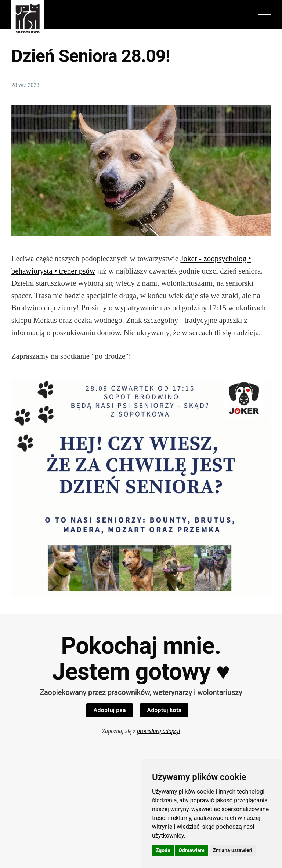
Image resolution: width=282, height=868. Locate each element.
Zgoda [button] (163, 850)
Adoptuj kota (164, 710)
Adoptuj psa (110, 710)
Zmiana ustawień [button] (232, 850)
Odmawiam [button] (191, 850)
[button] (265, 14)
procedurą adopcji (159, 731)
